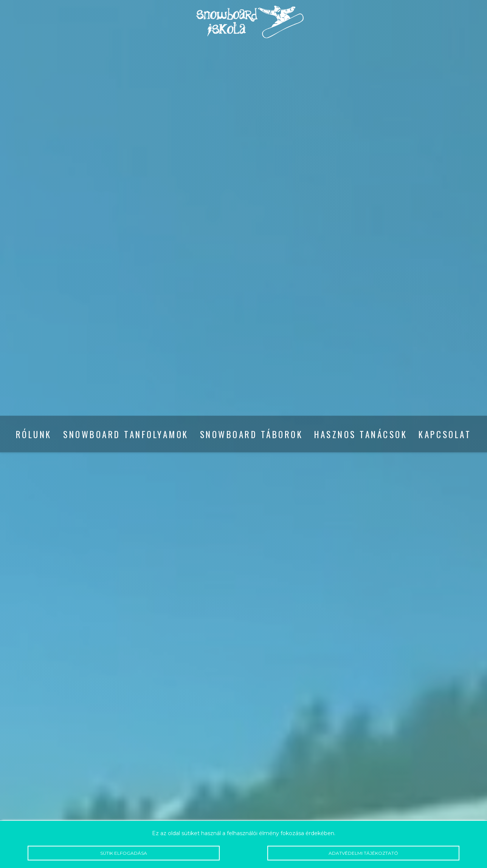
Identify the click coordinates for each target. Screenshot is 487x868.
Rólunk (34, 434)
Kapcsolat (445, 434)
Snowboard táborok (252, 434)
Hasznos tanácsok (361, 434)
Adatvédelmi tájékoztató (363, 853)
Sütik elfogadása (123, 853)
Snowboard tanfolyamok (126, 434)
